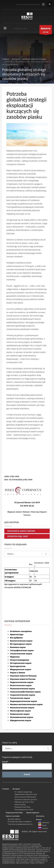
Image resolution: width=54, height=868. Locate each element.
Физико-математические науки (26, 704)
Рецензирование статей (24, 809)
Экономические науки (22, 717)
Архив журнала (33, 813)
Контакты (40, 816)
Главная (6, 789)
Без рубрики (16, 638)
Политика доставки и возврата (20, 821)
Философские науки (20, 711)
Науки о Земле (18, 673)
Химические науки (20, 714)
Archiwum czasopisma (21, 631)
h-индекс (9, 577)
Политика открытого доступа (26, 799)
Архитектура (17, 634)
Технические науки (20, 698)
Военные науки (18, 647)
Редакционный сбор (22, 807)
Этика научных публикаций (25, 797)
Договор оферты (14, 819)
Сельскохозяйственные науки (25, 692)
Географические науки (22, 650)
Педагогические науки (22, 682)
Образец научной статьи (24, 802)
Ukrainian (44, 823)
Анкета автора (20, 804)
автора (46, 30)
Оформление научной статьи (26, 794)
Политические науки (21, 685)
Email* (27, 765)
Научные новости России (23, 679)
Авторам (16, 789)
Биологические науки (21, 641)
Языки (39, 819)
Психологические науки (22, 689)
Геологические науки (21, 654)
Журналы (15, 657)
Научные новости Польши (23, 676)
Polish (42, 826)
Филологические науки (22, 708)
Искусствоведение (20, 660)
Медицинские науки (21, 669)
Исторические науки (21, 663)
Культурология (18, 666)
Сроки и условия (13, 816)
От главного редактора (23, 792)
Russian (43, 828)
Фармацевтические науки (24, 701)
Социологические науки (23, 695)
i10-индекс (10, 581)
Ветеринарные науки (21, 644)
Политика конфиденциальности (20, 824)
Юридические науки (21, 720)
